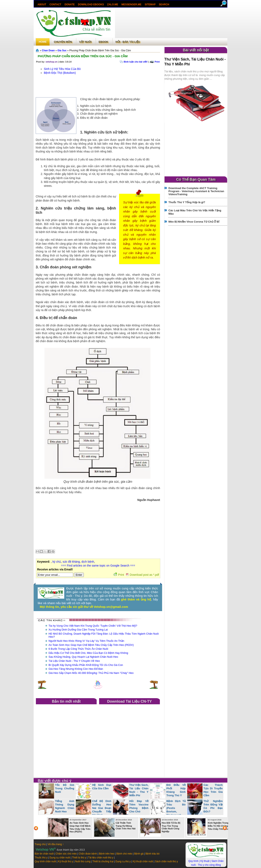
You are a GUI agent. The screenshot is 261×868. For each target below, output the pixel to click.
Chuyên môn (63, 42)
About (42, 4)
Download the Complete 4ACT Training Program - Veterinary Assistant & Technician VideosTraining (196, 191)
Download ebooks (91, 4)
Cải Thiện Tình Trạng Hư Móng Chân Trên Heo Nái (126, 826)
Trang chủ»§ (38, 50)
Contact (55, 4)
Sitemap (150, 4)
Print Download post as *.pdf (136, 575)
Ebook (104, 42)
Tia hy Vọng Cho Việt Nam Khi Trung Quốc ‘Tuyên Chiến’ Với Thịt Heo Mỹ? (93, 626)
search (164, 4)
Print (157, 62)
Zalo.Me (113, 4)
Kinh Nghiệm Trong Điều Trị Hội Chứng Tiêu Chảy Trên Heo (218, 826)
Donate (70, 4)
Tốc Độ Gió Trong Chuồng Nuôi (65, 788)
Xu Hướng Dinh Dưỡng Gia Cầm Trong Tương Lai (78, 630)
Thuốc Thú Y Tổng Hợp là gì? (187, 202)
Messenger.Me (132, 4)
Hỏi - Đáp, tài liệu (128, 42)
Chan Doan (48, 50)
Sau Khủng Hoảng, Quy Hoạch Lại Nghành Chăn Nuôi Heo (83, 657)
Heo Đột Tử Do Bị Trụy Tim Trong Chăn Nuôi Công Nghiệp (171, 827)
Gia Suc (62, 50)
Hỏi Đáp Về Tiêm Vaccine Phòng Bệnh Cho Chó (139, 806)
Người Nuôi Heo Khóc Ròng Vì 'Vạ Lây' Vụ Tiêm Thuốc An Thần (86, 641)
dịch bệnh (88, 562)
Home (43, 42)
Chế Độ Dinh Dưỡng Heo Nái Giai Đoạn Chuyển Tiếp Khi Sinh (102, 808)
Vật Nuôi (85, 42)
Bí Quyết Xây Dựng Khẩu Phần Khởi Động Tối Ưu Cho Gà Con (86, 665)
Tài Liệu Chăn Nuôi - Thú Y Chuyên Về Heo (74, 661)
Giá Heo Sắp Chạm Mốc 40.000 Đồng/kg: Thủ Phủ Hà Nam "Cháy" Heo (91, 673)
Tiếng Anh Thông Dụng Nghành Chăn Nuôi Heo (65, 806)
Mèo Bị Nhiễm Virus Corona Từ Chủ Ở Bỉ (194, 222)
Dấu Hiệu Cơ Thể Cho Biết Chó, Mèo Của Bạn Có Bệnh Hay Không (88, 653)
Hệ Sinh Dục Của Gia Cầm (102, 787)
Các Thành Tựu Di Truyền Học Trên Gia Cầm (213, 790)
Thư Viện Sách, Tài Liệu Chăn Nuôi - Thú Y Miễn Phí (139, 790)
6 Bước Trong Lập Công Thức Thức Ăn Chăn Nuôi (78, 649)
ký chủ (57, 562)
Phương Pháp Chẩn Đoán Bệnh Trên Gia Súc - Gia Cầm (83, 56)
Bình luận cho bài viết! (136, 62)
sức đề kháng (71, 562)
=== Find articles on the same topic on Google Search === (98, 566)
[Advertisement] (171, 23)
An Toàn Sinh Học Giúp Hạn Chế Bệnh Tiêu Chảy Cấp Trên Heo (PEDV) (91, 645)
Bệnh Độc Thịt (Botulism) (60, 73)
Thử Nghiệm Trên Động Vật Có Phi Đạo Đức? (213, 806)
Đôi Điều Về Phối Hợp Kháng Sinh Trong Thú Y (176, 790)
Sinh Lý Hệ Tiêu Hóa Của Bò (62, 69)
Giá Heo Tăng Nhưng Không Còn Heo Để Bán (76, 669)
